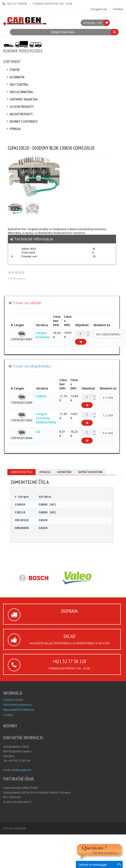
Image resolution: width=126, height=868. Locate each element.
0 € (100, 23)
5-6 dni (108, 433)
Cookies (8, 715)
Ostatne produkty (19, 107)
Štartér (12, 70)
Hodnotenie (64, 472)
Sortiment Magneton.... (23, 99)
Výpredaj (13, 129)
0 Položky (89, 23)
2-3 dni (108, 398)
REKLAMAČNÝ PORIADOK (19, 710)
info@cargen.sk (21, 770)
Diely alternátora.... (20, 92)
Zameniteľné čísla (21, 472)
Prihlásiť (118, 9)
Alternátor (15, 77)
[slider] (16, 272)
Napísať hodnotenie (90, 472)
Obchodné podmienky (17, 705)
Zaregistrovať (99, 9)
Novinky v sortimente (21, 121)
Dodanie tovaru (13, 700)
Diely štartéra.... (18, 85)
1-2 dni (108, 415)
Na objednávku (108, 334)
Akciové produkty (19, 114)
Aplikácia (45, 472)
